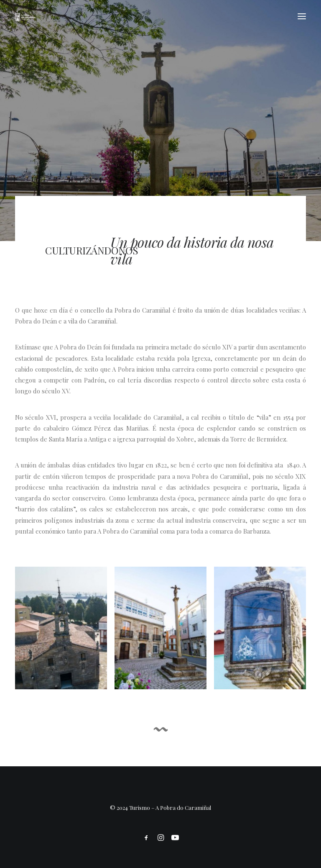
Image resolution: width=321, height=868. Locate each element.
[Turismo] (25, 16)
